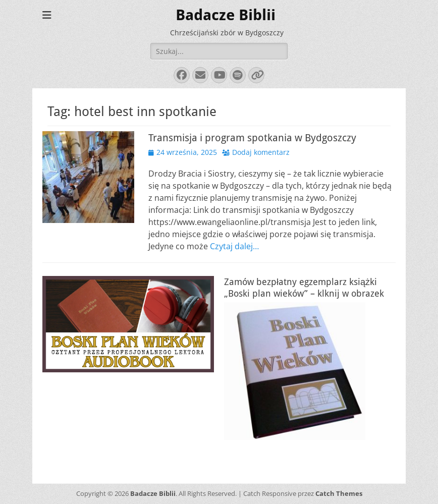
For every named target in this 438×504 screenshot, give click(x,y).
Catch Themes (339, 493)
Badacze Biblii (226, 15)
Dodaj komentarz (261, 152)
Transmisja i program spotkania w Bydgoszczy (252, 138)
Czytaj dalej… (234, 246)
